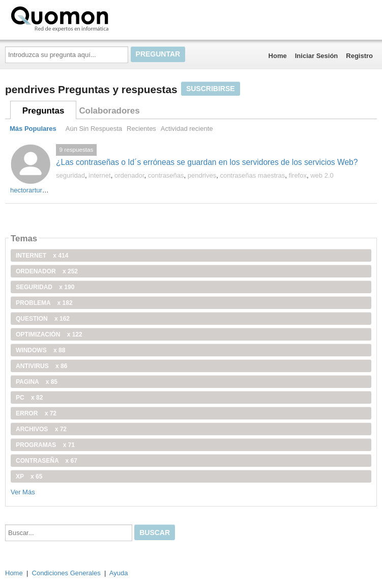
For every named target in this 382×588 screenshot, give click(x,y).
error (36, 413)
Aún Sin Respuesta (94, 129)
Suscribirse (211, 89)
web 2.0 (322, 175)
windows (40, 350)
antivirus (41, 366)
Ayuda (119, 573)
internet (99, 175)
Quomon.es (92, 18)
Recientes (141, 129)
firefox (298, 175)
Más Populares (33, 129)
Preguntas (43, 111)
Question (43, 319)
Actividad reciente (187, 129)
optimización (49, 334)
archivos (41, 429)
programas (45, 445)
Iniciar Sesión (317, 56)
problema (44, 303)
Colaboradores (109, 111)
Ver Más (23, 492)
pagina (37, 382)
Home (278, 56)
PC (29, 398)
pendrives (202, 175)
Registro (359, 56)
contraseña (47, 461)
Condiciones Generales (66, 573)
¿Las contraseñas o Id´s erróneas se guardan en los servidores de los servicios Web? (207, 162)
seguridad (70, 175)
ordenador (129, 175)
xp (29, 477)
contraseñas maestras (252, 175)
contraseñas (166, 175)
